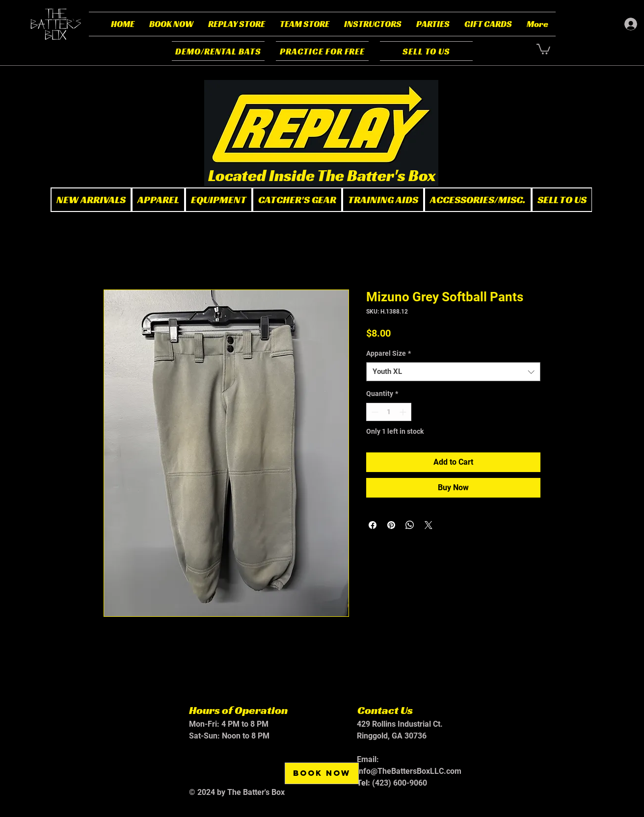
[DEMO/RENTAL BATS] (218, 51)
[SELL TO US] (426, 51)
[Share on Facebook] (373, 525)
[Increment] (404, 412)
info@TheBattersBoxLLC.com (409, 771)
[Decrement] (374, 412)
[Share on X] (429, 525)
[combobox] (453, 372)
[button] (171, 24)
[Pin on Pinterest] (391, 525)
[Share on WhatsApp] (410, 525)
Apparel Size (389, 353)
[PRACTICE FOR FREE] (322, 51)
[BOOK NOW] (322, 773)
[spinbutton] (389, 412)
